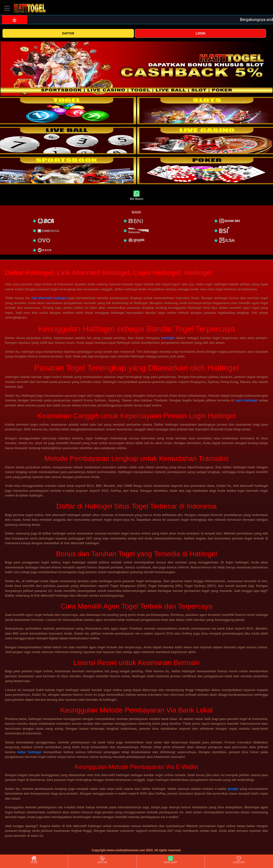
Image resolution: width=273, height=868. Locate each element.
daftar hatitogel (29, 752)
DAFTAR (68, 33)
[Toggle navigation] (7, 8)
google (233, 789)
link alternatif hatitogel (49, 298)
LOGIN (200, 33)
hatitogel (168, 338)
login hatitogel (246, 400)
